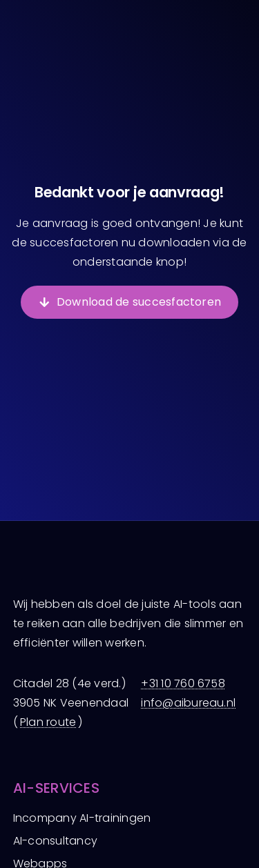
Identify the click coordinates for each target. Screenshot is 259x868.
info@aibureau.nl (188, 703)
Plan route (48, 722)
